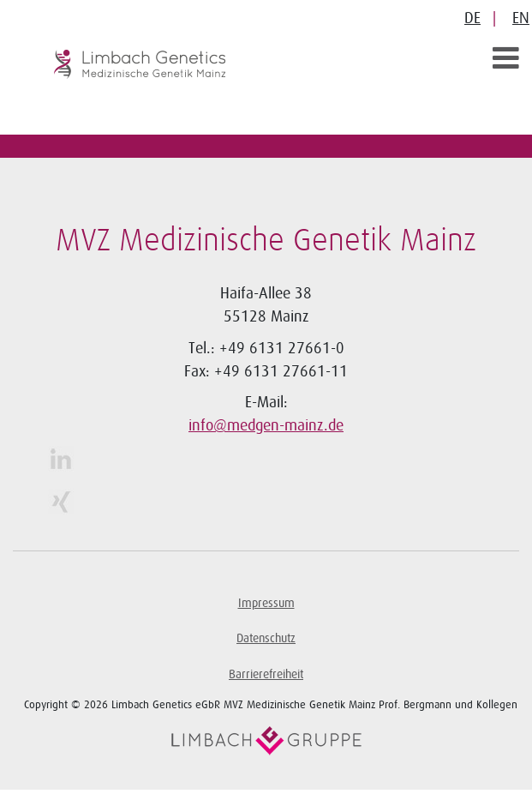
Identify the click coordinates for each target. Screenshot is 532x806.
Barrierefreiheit (266, 674)
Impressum (266, 603)
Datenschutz (266, 638)
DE (472, 18)
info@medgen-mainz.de (266, 425)
